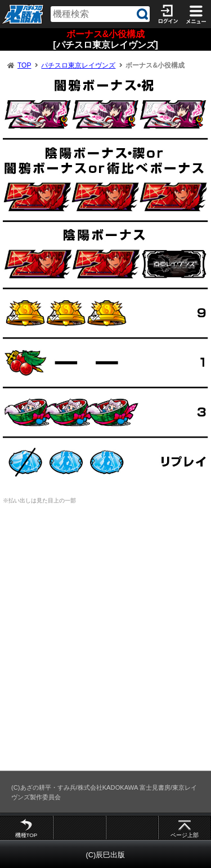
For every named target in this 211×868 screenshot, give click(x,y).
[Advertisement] (105, 643)
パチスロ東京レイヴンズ (78, 65)
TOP (24, 65)
